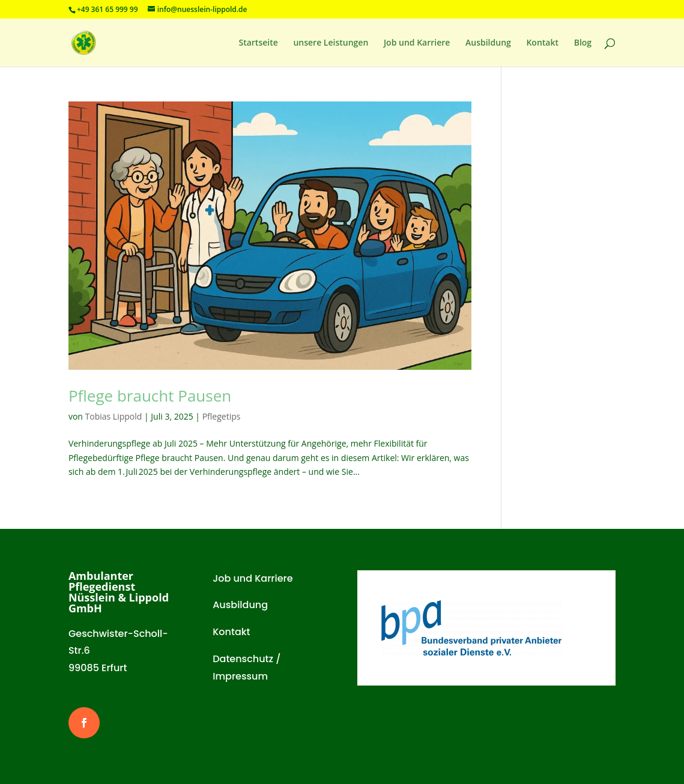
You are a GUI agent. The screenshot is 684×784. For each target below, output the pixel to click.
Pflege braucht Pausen (150, 396)
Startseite (258, 43)
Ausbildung (488, 43)
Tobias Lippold (114, 416)
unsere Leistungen (331, 43)
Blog (583, 43)
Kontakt (542, 43)
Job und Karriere (417, 43)
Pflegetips (222, 416)
